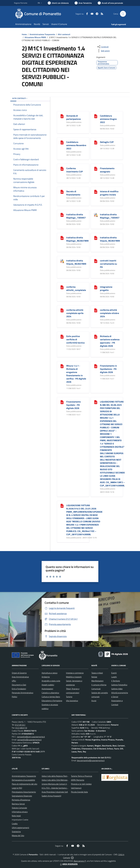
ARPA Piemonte (78, 780)
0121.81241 (20, 725)
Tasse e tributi (97, 673)
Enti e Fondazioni (19, 689)
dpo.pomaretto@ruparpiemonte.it (91, 760)
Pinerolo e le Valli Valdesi (81, 784)
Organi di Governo (19, 673)
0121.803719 (21, 728)
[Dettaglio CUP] (96, 142)
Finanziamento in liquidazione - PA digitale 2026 (108, 369)
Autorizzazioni (47, 689)
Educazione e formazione (52, 701)
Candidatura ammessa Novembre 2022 (76, 145)
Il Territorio (116, 681)
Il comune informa (99, 685)
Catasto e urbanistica (50, 693)
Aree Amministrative (20, 677)
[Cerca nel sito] (123, 14)
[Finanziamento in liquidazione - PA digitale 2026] (96, 366)
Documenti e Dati (19, 685)
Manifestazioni (97, 681)
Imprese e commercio (75, 673)
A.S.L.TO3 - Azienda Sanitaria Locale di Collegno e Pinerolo (66, 788)
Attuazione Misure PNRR (35, 37)
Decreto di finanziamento (73, 193)
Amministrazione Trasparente (42, 34)
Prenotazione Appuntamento (24, 792)
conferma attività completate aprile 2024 (75, 313)
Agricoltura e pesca (49, 673)
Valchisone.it (76, 788)
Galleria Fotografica (119, 685)
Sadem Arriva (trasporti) (51, 796)
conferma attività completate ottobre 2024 (109, 313)
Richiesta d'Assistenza (21, 800)
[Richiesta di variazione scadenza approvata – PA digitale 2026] (96, 336)
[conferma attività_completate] (62, 287)
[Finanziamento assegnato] (96, 169)
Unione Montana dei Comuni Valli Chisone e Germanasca (65, 784)
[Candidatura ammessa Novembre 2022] (62, 142)
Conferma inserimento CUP (75, 170)
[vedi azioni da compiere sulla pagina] (103, 51)
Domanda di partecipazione (73, 117)
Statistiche (16, 832)
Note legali (16, 816)
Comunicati (96, 689)
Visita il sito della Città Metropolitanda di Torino (61, 780)
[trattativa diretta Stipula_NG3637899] (96, 238)
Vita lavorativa (72, 701)
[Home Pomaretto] (39, 14)
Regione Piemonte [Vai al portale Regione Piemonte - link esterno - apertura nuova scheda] (21, 3)
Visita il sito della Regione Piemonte (56, 776)
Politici (14, 697)
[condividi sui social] (103, 47)
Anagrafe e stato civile (51, 681)
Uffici (14, 681)
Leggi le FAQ (17, 788)
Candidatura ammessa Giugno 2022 (108, 119)
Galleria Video (117, 689)
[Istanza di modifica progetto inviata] (96, 192)
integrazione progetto (106, 288)
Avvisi (94, 701)
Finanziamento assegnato (107, 170)
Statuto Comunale (19, 808)
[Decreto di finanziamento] (62, 192)
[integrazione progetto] (96, 287)
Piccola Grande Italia (79, 792)
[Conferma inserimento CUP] (62, 169)
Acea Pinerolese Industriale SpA (55, 792)
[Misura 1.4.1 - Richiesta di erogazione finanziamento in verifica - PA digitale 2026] (62, 366)
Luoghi (114, 677)
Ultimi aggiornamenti (20, 828)
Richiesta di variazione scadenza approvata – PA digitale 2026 (110, 341)
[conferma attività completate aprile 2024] (62, 310)
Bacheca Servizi (18, 804)
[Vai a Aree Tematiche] (83, 3)
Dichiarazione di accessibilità (23, 780)
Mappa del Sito (18, 836)
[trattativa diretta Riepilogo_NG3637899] (62, 238)
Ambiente (46, 677)
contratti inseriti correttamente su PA (108, 264)
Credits (15, 824)
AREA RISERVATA (69, 864)
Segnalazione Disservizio (22, 796)
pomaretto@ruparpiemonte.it (29, 740)
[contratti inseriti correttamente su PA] (96, 261)
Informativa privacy (20, 812)
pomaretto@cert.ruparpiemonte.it (31, 737)
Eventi (114, 673)
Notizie (94, 677)
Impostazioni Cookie (20, 820)
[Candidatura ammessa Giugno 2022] (96, 116)
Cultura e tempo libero (51, 697)
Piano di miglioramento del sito (24, 784)
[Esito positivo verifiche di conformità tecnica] (62, 336)
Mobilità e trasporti (74, 677)
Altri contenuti (64, 34)
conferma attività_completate (76, 288)
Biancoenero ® (80, 861)
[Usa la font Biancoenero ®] (58, 3)
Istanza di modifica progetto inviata (109, 193)
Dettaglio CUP (107, 142)
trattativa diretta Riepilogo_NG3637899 (77, 239)
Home (24, 34)
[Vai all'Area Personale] (110, 3)
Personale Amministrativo (23, 693)
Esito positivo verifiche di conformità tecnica (75, 339)
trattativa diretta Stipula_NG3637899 (110, 239)
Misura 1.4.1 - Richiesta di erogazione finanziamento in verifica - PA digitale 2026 (76, 374)
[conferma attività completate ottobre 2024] (96, 310)
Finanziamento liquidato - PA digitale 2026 (74, 405)
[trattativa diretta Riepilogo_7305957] (62, 215)
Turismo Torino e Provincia (82, 776)
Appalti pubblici (48, 685)
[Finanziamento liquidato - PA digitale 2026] (62, 402)
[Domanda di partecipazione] (62, 116)
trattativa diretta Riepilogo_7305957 (76, 216)
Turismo (69, 697)
